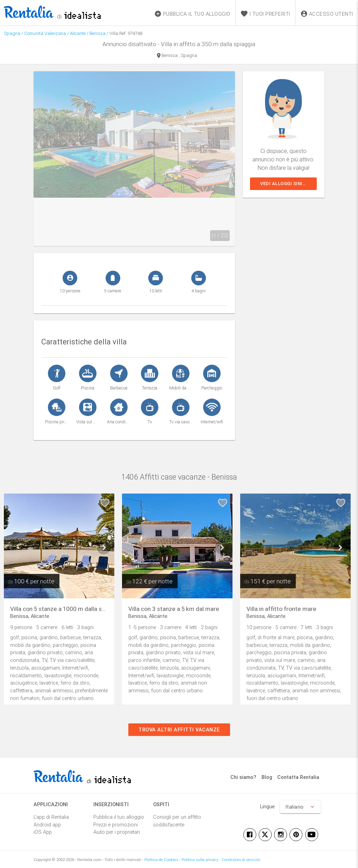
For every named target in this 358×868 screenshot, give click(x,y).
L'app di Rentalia (51, 817)
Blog (267, 777)
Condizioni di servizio (241, 859)
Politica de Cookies (161, 859)
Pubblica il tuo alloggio (119, 817)
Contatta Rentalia (298, 777)
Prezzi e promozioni (116, 825)
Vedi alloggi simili (284, 184)
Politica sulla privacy (200, 859)
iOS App (43, 832)
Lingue (267, 806)
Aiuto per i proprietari (117, 832)
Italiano (300, 807)
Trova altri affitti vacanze (179, 730)
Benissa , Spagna (177, 56)
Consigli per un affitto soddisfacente (177, 821)
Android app (47, 825)
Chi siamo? (243, 777)
